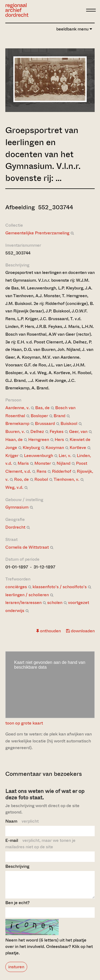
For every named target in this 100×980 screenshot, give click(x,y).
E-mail (40, 844)
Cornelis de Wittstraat (27, 547)
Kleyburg (31, 448)
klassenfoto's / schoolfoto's (60, 587)
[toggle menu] (91, 10)
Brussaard (45, 423)
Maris (23, 463)
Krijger (12, 456)
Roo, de (21, 479)
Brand (59, 416)
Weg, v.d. (14, 487)
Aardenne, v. (17, 408)
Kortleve (78, 448)
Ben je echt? (17, 907)
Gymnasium (17, 507)
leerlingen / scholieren (27, 595)
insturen (16, 972)
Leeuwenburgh (39, 456)
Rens (41, 471)
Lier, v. (65, 456)
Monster (43, 463)
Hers (59, 439)
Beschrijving (17, 866)
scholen (55, 603)
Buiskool (69, 423)
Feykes (57, 431)
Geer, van (78, 431)
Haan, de (14, 439)
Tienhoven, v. (66, 479)
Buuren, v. (15, 431)
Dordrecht (15, 527)
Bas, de (42, 408)
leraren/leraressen (23, 603)
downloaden (80, 631)
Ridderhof (62, 471)
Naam (22, 821)
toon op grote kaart (24, 723)
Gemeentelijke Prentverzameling (37, 233)
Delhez (37, 431)
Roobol (41, 479)
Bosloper (39, 416)
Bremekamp (17, 423)
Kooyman (55, 448)
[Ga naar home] (17, 10)
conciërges (16, 587)
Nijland (63, 463)
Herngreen (39, 439)
